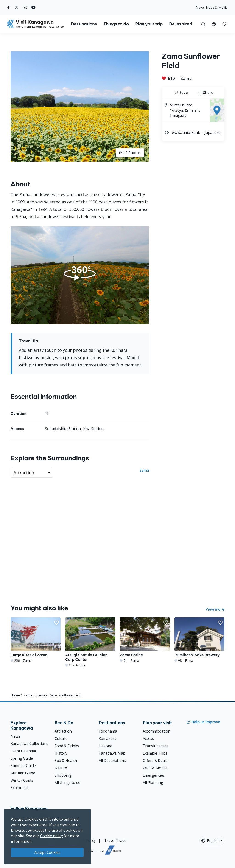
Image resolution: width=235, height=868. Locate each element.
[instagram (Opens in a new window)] (25, 7)
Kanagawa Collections (29, 744)
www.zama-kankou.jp (187, 133)
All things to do (68, 783)
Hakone (105, 746)
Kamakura (108, 738)
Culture (61, 738)
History (61, 753)
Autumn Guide (23, 773)
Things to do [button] (116, 24)
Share (206, 93)
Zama (186, 78)
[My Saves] (224, 24)
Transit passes (155, 746)
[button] (214, 24)
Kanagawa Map (112, 753)
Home (15, 695)
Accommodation (157, 731)
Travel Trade (115, 840)
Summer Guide (23, 766)
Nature (61, 768)
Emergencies (154, 775)
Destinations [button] (84, 24)
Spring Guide (22, 758)
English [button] (211, 841)
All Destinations (112, 761)
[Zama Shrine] (145, 640)
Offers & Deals (155, 761)
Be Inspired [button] (181, 24)
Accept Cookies (47, 852)
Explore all (20, 788)
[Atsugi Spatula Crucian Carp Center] (90, 643)
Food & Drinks (67, 746)
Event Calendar (24, 751)
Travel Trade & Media (211, 7)
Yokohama (108, 731)
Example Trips (155, 753)
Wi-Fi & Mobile (155, 768)
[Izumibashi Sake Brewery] (199, 640)
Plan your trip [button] (149, 24)
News (15, 736)
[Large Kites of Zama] (36, 640)
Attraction (63, 731)
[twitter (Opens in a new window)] (17, 7)
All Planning (153, 783)
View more (215, 609)
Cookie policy (52, 836)
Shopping (63, 775)
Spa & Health (66, 761)
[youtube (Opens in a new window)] (34, 7)
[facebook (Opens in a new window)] (8, 7)
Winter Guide (22, 780)
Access (148, 738)
